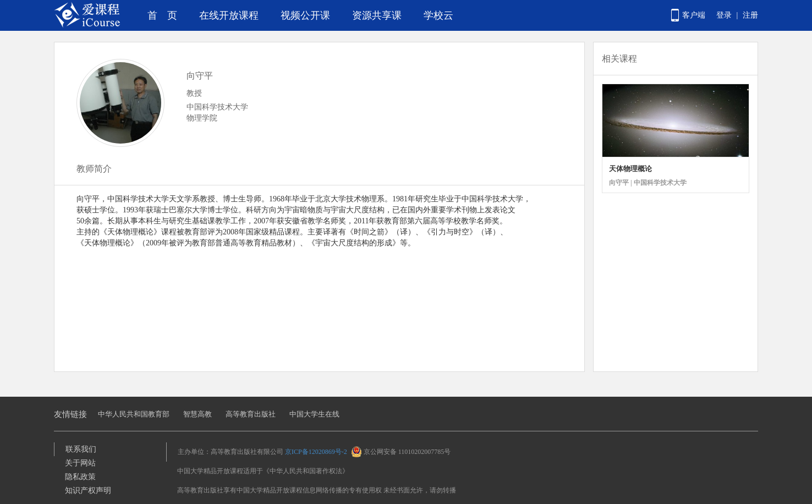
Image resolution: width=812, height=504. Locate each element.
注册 (750, 15)
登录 (724, 15)
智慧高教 (197, 414)
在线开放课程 (229, 15)
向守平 (200, 76)
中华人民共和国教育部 (134, 414)
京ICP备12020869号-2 (316, 452)
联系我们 (81, 449)
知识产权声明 (88, 491)
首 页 (162, 15)
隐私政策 (80, 477)
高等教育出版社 (251, 414)
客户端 (694, 15)
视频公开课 (305, 15)
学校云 (438, 15)
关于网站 (80, 463)
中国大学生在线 (314, 414)
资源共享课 (377, 15)
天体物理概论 (630, 169)
